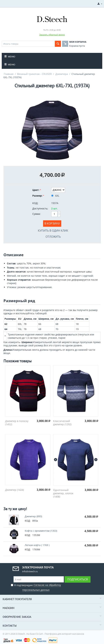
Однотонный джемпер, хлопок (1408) (63, 493)
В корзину (52, 223)
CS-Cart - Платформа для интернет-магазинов (60, 634)
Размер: (37, 196)
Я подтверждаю (36, 587)
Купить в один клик (53, 231)
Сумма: (37, 214)
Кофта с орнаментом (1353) (41, 531)
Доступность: (40, 208)
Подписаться (78, 579)
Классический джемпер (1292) (62, 423)
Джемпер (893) (33, 516)
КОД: (35, 203)
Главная (9, 74)
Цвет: (36, 190)
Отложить (53, 237)
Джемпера (62, 74)
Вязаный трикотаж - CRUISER (34, 74)
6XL (56, 196)
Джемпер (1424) (15, 490)
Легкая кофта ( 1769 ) (37, 545)
